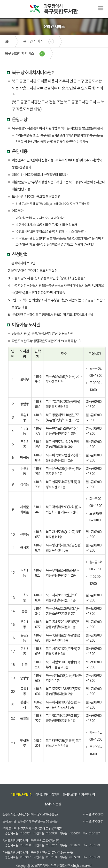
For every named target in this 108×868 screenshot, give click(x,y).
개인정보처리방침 (22, 795)
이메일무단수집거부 (47, 795)
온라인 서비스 (33, 41)
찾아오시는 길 (53, 804)
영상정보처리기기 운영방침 (79, 795)
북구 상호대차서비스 (19, 54)
